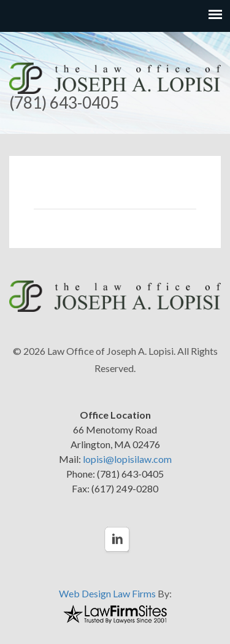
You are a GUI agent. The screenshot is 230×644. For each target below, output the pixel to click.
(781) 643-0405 (64, 103)
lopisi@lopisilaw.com (127, 459)
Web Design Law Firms (107, 593)
